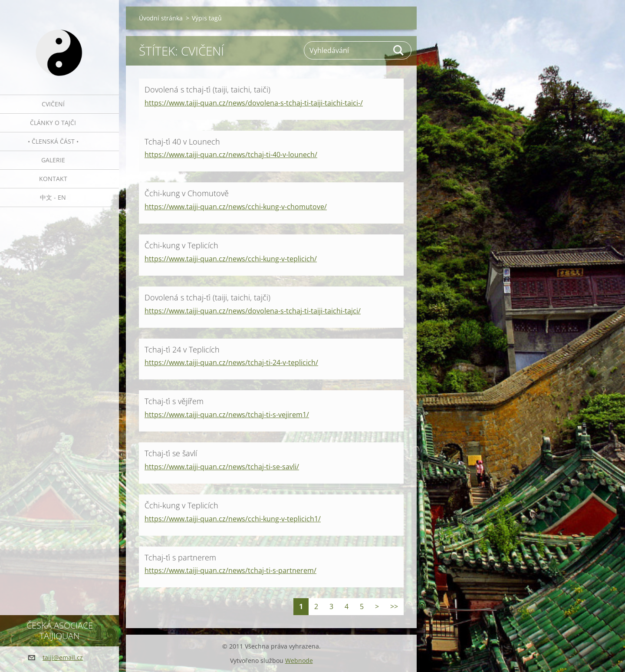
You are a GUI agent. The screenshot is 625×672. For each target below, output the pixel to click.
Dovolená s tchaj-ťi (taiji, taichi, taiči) (207, 89)
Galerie (53, 160)
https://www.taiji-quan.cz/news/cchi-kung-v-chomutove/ (236, 207)
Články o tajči (53, 123)
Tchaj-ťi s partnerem (180, 557)
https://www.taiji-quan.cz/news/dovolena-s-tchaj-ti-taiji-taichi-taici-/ (254, 103)
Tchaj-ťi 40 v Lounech (182, 142)
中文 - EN (53, 197)
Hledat (399, 50)
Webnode (299, 660)
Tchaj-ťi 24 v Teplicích (182, 349)
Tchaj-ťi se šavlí (171, 453)
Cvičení (53, 104)
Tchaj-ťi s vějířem (174, 401)
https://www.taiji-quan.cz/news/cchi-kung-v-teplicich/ (231, 259)
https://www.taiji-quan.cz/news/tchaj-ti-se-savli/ (222, 467)
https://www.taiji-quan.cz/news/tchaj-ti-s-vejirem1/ (227, 415)
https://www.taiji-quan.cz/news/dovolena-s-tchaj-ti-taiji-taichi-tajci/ (253, 311)
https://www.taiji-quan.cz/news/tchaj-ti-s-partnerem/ (230, 570)
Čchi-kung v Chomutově (187, 193)
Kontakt (53, 179)
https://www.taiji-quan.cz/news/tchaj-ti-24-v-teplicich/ (231, 362)
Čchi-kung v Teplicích (181, 245)
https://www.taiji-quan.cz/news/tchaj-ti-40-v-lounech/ (231, 155)
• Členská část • (53, 141)
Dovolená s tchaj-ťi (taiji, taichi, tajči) (207, 297)
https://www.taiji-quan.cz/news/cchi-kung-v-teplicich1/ (233, 519)
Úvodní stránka (161, 18)
